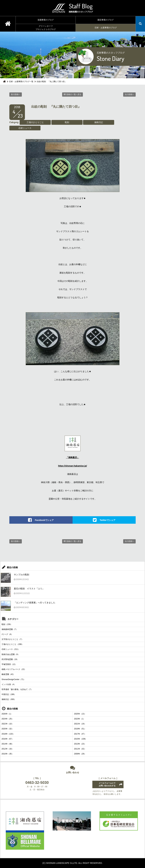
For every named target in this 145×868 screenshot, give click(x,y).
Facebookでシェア (44, 520)
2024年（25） (7, 719)
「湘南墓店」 (73, 457)
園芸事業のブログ (106, 20)
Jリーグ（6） (7, 634)
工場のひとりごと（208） (12, 644)
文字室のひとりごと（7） (12, 639)
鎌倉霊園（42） (8, 674)
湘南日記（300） (9, 699)
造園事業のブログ (46, 20)
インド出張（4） (9, 684)
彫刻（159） (7, 624)
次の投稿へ (129, 94)
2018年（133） (8, 734)
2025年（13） (80, 714)
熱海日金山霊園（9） (11, 654)
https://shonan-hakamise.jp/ (72, 466)
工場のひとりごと (35, 122)
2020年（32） (7, 729)
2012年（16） (7, 749)
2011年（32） (80, 749)
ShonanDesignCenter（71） (13, 679)
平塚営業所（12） (9, 664)
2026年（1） (7, 714)
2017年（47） (80, 734)
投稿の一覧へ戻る (74, 94)
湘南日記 (99, 122)
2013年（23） (80, 744)
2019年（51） (80, 729)
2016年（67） (7, 739)
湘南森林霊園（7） (10, 629)
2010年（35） (7, 754)
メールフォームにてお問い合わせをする (107, 784)
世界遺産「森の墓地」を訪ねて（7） (17, 689)
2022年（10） (7, 724)
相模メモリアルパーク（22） (14, 669)
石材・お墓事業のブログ (106, 28)
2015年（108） (81, 739)
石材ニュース (25, 128)
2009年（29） (80, 754)
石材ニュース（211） (11, 649)
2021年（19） (80, 724)
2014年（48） (7, 744)
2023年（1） (80, 719)
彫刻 (67, 122)
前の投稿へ (16, 94)
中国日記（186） (9, 694)
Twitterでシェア (108, 520)
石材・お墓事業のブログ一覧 (21, 82)
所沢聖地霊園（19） (10, 659)
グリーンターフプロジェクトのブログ (46, 28)
